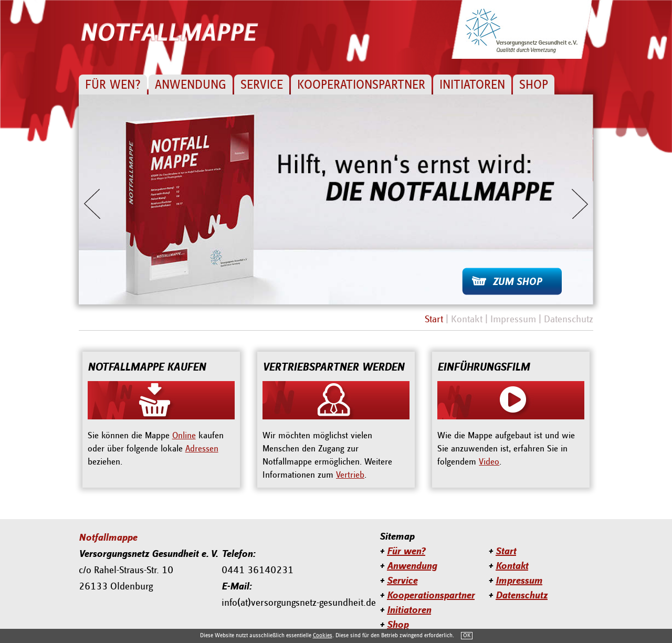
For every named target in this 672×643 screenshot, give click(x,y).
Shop (534, 85)
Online (184, 436)
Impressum (513, 319)
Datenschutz (569, 319)
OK (467, 636)
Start (434, 319)
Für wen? (113, 85)
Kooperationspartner (361, 85)
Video (489, 462)
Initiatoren (472, 85)
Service (262, 85)
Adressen (202, 449)
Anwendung (191, 85)
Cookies (323, 636)
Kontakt (467, 319)
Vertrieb (350, 475)
